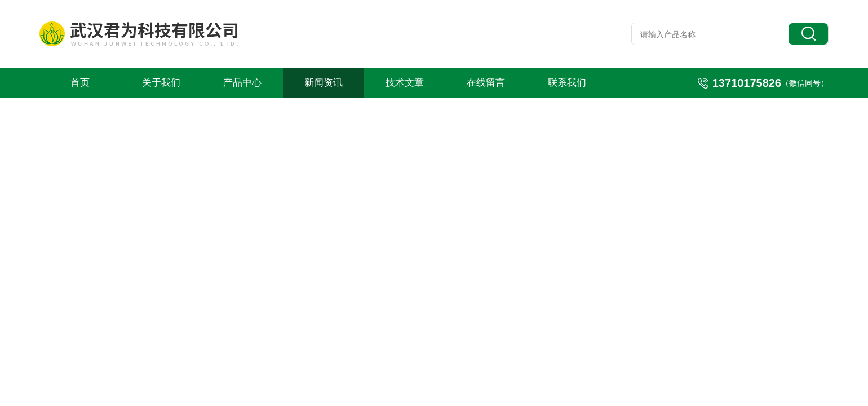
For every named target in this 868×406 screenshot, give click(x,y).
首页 (80, 83)
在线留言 (486, 83)
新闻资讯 (324, 83)
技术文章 (405, 83)
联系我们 (567, 83)
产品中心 (242, 83)
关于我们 (161, 83)
